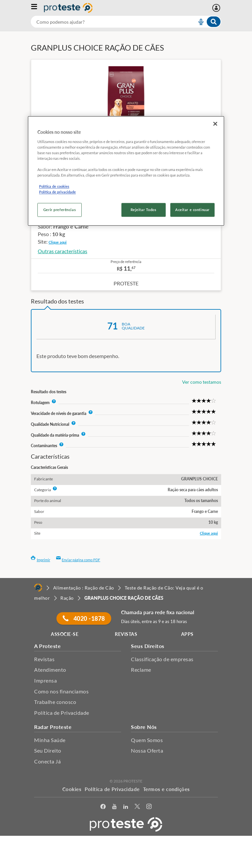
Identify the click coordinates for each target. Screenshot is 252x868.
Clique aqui (58, 242)
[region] (126, 171)
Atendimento (50, 670)
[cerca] (106, 22)
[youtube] (114, 808)
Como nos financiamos (61, 691)
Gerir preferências (60, 210)
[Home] (38, 588)
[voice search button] (198, 22)
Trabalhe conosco (55, 702)
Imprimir (41, 560)
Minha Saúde (50, 740)
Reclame (141, 670)
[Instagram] (149, 808)
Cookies (72, 789)
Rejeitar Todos (144, 210)
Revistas (44, 659)
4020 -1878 (84, 618)
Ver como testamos (202, 382)
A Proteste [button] (47, 646)
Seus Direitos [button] (148, 646)
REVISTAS (126, 634)
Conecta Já (47, 761)
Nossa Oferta (147, 750)
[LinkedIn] (126, 808)
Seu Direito (48, 750)
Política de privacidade (57, 192)
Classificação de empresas (162, 659)
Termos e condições (167, 789)
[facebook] (103, 808)
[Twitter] (137, 808)
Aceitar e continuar (192, 210)
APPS (187, 634)
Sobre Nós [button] (144, 727)
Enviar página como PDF (78, 560)
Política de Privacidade (62, 713)
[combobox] (126, 22)
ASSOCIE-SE (65, 634)
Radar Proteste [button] (53, 727)
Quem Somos (147, 740)
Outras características (63, 251)
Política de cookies (54, 187)
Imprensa (45, 680)
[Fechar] (215, 124)
